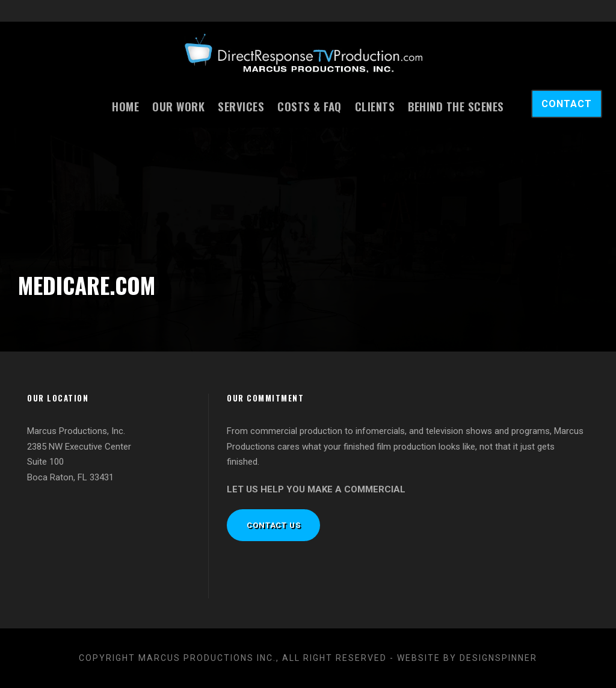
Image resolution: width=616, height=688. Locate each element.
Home (125, 106)
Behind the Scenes (456, 106)
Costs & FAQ (310, 106)
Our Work (178, 106)
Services (241, 106)
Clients (375, 106)
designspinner (498, 658)
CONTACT (567, 104)
